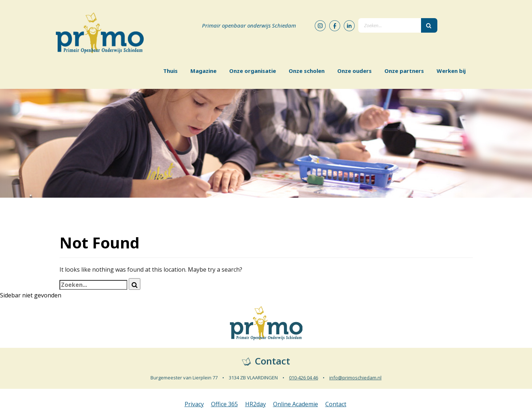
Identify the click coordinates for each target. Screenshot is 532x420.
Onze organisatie (253, 71)
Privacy (194, 404)
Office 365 (224, 404)
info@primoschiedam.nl (355, 378)
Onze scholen (307, 71)
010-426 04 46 (304, 378)
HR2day (255, 404)
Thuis (170, 71)
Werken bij (451, 71)
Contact (336, 404)
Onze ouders (354, 71)
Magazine (203, 71)
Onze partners (404, 71)
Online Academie (296, 404)
